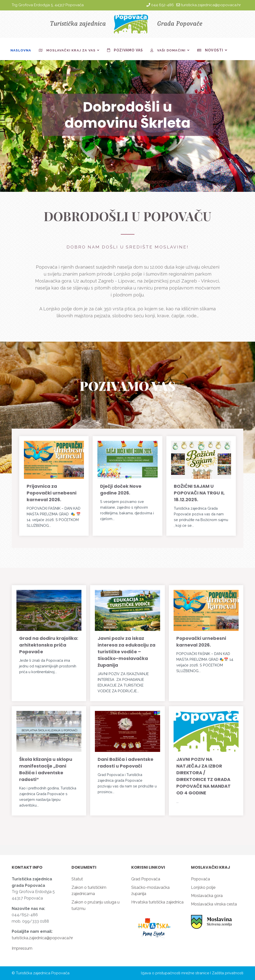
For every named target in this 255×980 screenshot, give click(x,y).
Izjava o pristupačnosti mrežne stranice (175, 973)
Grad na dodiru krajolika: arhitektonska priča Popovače (49, 645)
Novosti (209, 50)
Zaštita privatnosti (228, 973)
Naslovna (21, 50)
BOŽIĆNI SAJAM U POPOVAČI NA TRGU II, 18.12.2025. (199, 493)
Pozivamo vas (124, 50)
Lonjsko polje (203, 887)
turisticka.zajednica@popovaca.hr (211, 5)
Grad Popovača (146, 879)
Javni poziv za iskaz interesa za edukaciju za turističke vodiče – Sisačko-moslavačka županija (127, 652)
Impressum (22, 948)
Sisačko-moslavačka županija (150, 891)
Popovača (200, 879)
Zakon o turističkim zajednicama (89, 891)
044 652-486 (162, 5)
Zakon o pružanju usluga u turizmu (96, 905)
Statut (77, 879)
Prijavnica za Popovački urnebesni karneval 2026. (52, 493)
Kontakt (67, 75)
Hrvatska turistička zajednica (157, 902)
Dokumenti (27, 75)
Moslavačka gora (207, 896)
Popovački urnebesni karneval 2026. (201, 642)
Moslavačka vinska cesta (214, 904)
